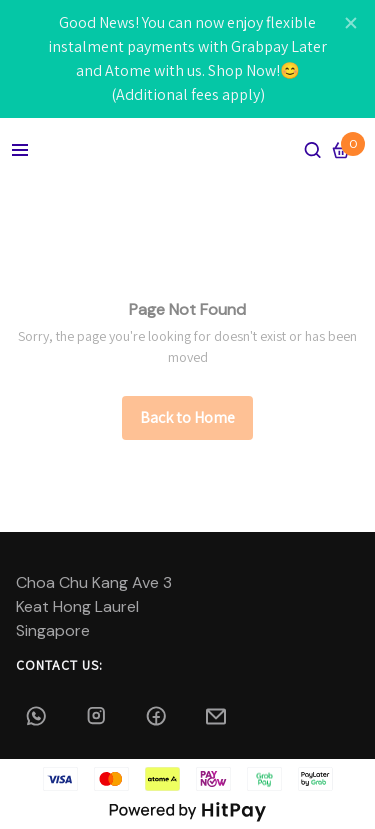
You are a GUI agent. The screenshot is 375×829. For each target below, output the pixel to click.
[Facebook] (158, 716)
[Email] (218, 716)
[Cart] (341, 150)
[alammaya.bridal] (98, 716)
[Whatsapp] (38, 716)
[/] (187, 418)
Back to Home (187, 417)
